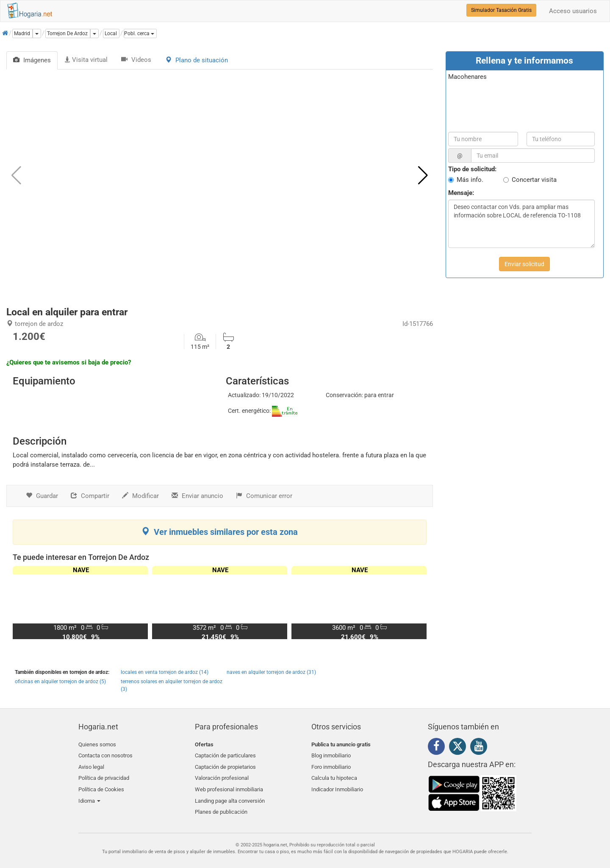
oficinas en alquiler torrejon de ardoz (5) (60, 682)
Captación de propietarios (225, 764)
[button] (140, 33)
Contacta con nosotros (105, 754)
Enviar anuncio (197, 496)
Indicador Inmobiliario (337, 784)
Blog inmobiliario (331, 754)
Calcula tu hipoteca (334, 774)
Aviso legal (91, 764)
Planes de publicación (221, 804)
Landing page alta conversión (230, 794)
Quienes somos (97, 744)
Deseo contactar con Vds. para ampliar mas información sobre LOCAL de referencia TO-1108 (521, 224)
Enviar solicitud (524, 264)
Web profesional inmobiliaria (229, 784)
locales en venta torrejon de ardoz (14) (165, 672)
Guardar (42, 496)
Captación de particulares (225, 754)
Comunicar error (264, 496)
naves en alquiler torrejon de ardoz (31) (271, 672)
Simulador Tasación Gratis (501, 10)
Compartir (90, 496)
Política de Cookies (101, 784)
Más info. (470, 180)
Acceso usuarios (573, 11)
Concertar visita (534, 180)
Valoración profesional (222, 774)
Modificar (140, 496)
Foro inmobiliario (331, 764)
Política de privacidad (104, 774)
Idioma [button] (89, 794)
